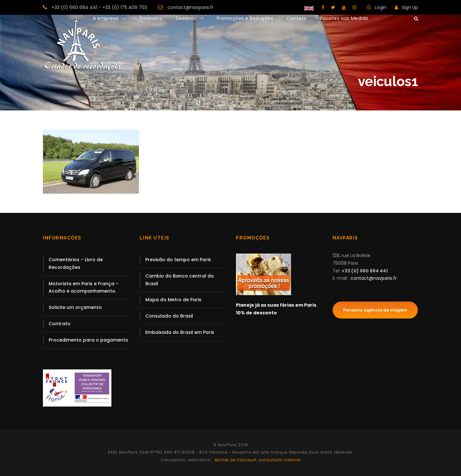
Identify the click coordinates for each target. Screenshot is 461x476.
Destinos (186, 18)
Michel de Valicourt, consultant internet (257, 460)
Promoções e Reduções (245, 18)
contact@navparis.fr (190, 7)
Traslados (151, 18)
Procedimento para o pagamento (89, 340)
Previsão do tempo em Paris (178, 260)
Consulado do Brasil (169, 316)
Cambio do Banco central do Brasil (180, 280)
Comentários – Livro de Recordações (76, 263)
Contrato (60, 324)
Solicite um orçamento (75, 307)
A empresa (106, 18)
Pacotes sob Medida (344, 18)
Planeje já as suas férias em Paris (276, 305)
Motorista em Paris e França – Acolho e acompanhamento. (84, 287)
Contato (297, 18)
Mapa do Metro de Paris (173, 300)
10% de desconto (256, 313)
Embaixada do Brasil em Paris (180, 332)
